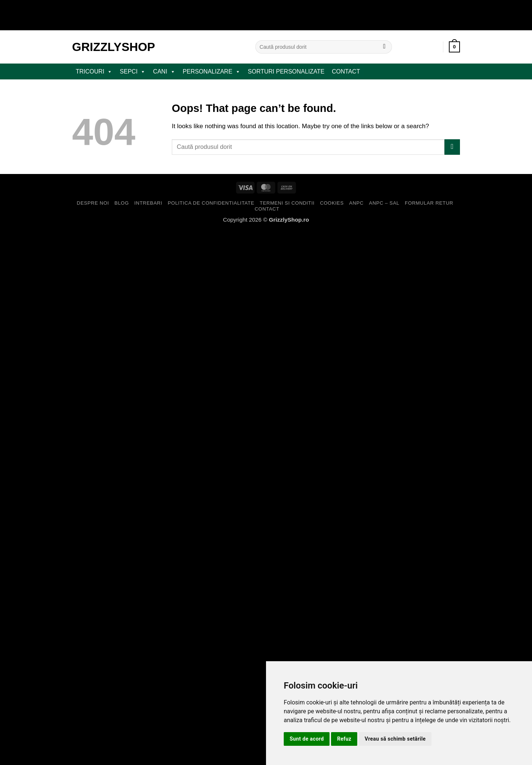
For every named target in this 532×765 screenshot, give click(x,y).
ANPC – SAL (384, 203)
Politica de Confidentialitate (211, 203)
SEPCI (133, 72)
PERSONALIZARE (212, 72)
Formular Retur (429, 203)
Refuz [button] (344, 739)
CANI (164, 72)
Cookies (332, 203)
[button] (454, 47)
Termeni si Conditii (287, 203)
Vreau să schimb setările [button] (395, 739)
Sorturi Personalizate (286, 71)
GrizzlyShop (114, 47)
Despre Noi (93, 203)
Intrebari (149, 203)
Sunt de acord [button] (307, 739)
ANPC (356, 203)
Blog (122, 203)
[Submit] (384, 47)
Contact (346, 71)
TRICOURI (94, 72)
